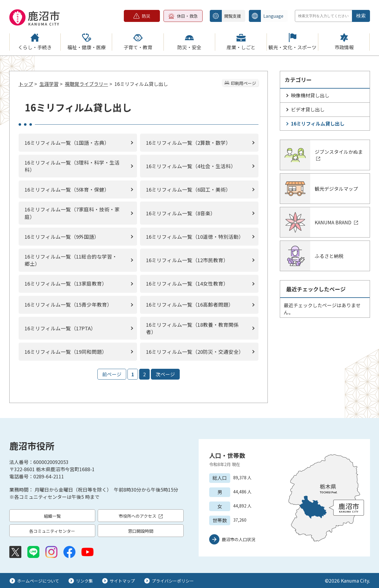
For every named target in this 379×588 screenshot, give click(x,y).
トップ (26, 84)
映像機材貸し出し (310, 95)
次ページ (165, 374)
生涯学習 (49, 84)
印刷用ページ (243, 83)
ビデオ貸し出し (308, 109)
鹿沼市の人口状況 (239, 539)
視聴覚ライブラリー (87, 84)
